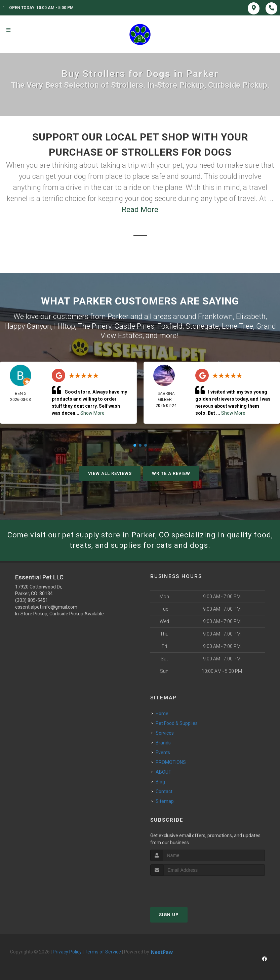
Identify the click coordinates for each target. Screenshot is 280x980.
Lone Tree (237, 326)
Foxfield (170, 326)
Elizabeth (251, 316)
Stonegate (202, 326)
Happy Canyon (28, 326)
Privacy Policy (67, 952)
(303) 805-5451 (32, 600)
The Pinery (95, 326)
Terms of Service (103, 952)
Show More (92, 413)
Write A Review (171, 473)
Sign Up (169, 915)
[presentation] (186, 888)
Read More (140, 210)
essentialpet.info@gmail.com (46, 607)
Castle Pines (134, 326)
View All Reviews (110, 473)
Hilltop (65, 326)
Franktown (215, 316)
